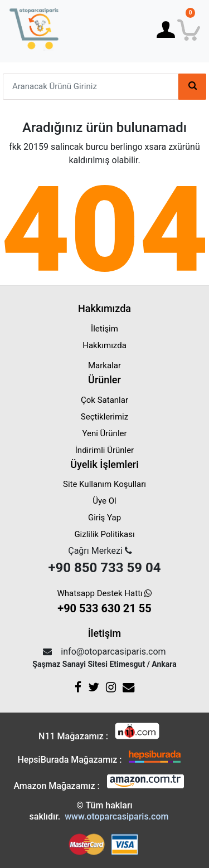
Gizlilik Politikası (104, 534)
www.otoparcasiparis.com (116, 816)
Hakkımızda (104, 345)
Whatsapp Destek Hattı (105, 603)
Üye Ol (104, 501)
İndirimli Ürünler (104, 450)
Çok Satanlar (104, 400)
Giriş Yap (104, 518)
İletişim (104, 329)
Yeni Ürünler (104, 433)
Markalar (104, 365)
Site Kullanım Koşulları (104, 484)
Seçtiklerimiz (104, 417)
